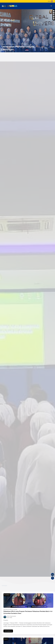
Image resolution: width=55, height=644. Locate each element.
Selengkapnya (8, 631)
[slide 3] (29, 575)
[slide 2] (28, 575)
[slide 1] (26, 575)
